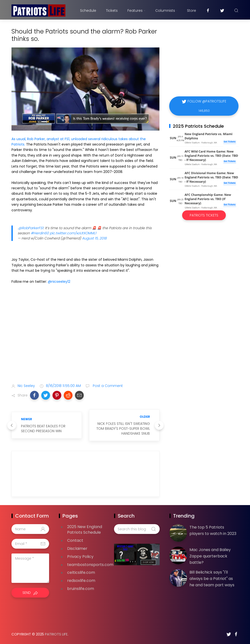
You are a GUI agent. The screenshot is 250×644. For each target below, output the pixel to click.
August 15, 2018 (94, 238)
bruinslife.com (81, 589)
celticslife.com (81, 572)
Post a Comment (107, 386)
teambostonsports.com (90, 565)
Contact (75, 540)
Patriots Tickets (204, 215)
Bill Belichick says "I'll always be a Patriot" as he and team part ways (212, 578)
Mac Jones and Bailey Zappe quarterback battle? (210, 556)
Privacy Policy (80, 557)
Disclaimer (77, 548)
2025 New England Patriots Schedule (85, 530)
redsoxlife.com (81, 581)
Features (136, 11)
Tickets (112, 11)
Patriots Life (56, 634)
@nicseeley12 (59, 282)
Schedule (88, 11)
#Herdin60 (40, 233)
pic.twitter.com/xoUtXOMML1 (73, 233)
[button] (34, 395)
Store (192, 11)
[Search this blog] (137, 529)
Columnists (166, 11)
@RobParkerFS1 (31, 228)
